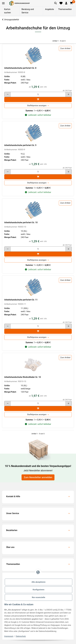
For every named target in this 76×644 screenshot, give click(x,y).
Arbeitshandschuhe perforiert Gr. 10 (21, 222)
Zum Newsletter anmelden (38, 477)
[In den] (38, 99)
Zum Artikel (65, 48)
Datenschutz (21, 636)
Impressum (9, 636)
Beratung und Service (28, 11)
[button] (66, 3)
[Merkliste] (61, 3)
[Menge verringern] (8, 94)
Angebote (49, 9)
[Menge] (38, 94)
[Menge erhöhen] (68, 94)
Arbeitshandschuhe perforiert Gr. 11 (21, 300)
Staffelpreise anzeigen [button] (37, 106)
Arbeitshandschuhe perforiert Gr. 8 (20, 68)
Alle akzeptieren (39, 582)
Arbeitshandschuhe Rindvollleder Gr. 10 (23, 377)
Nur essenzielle (39, 597)
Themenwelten (65, 9)
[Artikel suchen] (56, 3)
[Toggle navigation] (3, 3)
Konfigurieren (38, 590)
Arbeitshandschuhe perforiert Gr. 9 (20, 145)
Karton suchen (7, 11)
